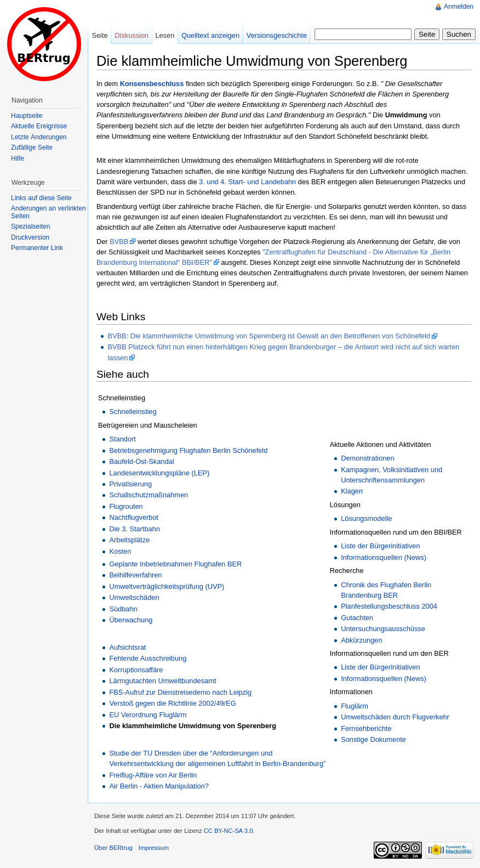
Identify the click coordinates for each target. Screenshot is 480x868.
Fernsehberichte (366, 728)
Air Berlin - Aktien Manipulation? (159, 786)
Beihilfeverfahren (135, 575)
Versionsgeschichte (277, 35)
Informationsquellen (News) (384, 557)
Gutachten (357, 618)
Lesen (165, 35)
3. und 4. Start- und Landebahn (247, 182)
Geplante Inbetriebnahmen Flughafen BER (175, 564)
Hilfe (18, 158)
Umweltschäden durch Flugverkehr (395, 717)
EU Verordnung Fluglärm (148, 715)
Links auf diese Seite (41, 198)
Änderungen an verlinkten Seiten (48, 212)
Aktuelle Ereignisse (39, 126)
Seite (99, 35)
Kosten (120, 551)
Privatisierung (130, 484)
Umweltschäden (134, 597)
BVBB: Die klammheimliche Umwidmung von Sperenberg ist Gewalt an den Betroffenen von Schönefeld (269, 336)
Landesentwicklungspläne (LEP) (159, 473)
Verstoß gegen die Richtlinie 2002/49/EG (172, 703)
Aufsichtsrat (127, 647)
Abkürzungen (361, 640)
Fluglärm (355, 706)
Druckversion (30, 237)
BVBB (119, 242)
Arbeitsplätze (129, 540)
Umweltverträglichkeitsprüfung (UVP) (167, 586)
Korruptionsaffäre (136, 670)
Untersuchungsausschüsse (383, 629)
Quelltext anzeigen (210, 35)
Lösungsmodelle (366, 518)
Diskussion (132, 35)
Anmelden (459, 7)
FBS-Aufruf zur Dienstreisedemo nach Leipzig (180, 692)
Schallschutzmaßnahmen (148, 495)
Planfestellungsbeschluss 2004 (389, 606)
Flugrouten (126, 506)
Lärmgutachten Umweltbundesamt (162, 681)
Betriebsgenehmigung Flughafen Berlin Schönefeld (188, 450)
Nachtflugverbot (134, 517)
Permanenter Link (37, 248)
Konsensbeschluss (152, 84)
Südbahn (123, 609)
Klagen (352, 491)
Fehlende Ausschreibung (148, 658)
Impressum (154, 848)
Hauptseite (27, 116)
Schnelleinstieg (133, 412)
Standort (122, 439)
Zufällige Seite (32, 147)
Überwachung (131, 620)
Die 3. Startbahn (134, 529)
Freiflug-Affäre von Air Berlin (153, 775)
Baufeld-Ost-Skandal (141, 461)
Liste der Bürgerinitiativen (380, 546)
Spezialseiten (30, 226)
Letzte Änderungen (39, 137)
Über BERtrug (113, 848)
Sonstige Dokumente (373, 739)
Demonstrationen (367, 458)
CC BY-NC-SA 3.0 (228, 831)
